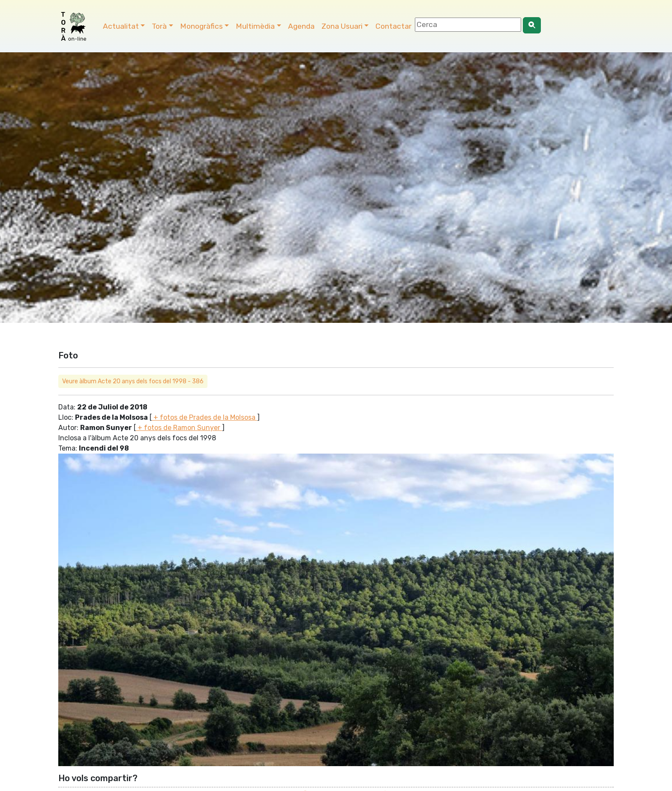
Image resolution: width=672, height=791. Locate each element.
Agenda (301, 26)
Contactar (393, 26)
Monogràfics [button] (201, 26)
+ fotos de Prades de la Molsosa (204, 417)
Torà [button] (159, 26)
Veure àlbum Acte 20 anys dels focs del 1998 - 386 (133, 381)
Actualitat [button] (121, 26)
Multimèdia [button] (255, 26)
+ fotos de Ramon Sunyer (179, 428)
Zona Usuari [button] (342, 26)
